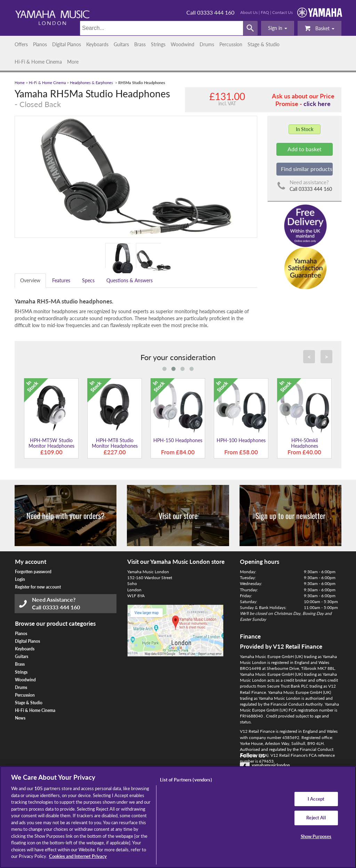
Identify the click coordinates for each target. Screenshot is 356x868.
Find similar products (307, 169)
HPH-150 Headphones (178, 440)
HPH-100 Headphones (241, 440)
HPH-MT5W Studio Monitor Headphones (51, 443)
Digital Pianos (67, 44)
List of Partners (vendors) (186, 780)
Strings (158, 44)
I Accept (316, 799)
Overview (30, 280)
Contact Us (282, 12)
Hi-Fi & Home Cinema (38, 62)
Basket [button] (319, 28)
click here (317, 104)
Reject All (316, 818)
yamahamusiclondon (271, 765)
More (73, 62)
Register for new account (38, 587)
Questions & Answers (130, 280)
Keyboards (97, 44)
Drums (207, 44)
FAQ (265, 12)
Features (61, 280)
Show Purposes (316, 836)
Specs (88, 280)
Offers (21, 44)
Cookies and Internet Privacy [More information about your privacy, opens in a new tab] (78, 856)
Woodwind (183, 44)
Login (20, 579)
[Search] (161, 28)
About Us (249, 12)
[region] (178, 817)
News (20, 718)
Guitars (121, 44)
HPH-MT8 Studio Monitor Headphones (115, 443)
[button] (278, 28)
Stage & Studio (264, 44)
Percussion (231, 44)
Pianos (40, 44)
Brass (140, 44)
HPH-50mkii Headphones (305, 443)
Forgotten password (33, 572)
